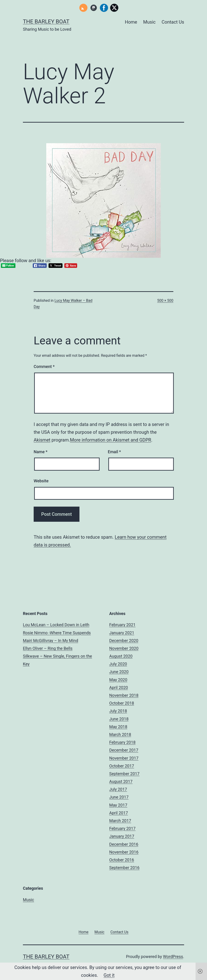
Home (131, 22)
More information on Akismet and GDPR (111, 440)
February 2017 (122, 828)
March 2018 (120, 734)
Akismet (42, 440)
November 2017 (124, 758)
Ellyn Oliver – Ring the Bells (48, 648)
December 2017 (124, 750)
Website (41, 481)
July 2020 (118, 664)
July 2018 (118, 711)
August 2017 (121, 781)
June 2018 (119, 719)
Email (114, 452)
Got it (109, 975)
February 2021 (122, 625)
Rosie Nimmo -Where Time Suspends (57, 633)
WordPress (173, 957)
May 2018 (118, 727)
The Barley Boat (46, 22)
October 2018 (122, 703)
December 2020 (124, 641)
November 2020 (124, 648)
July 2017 (118, 789)
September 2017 (124, 774)
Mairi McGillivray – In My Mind (50, 641)
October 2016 (122, 860)
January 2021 (122, 633)
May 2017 (118, 805)
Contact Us (173, 22)
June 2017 (119, 797)
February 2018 (122, 742)
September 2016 (124, 868)
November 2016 (124, 852)
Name (41, 452)
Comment (44, 366)
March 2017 (120, 821)
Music (149, 22)
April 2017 (119, 813)
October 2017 (122, 766)
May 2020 (118, 680)
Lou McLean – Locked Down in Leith (56, 625)
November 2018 (124, 695)
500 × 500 (165, 301)
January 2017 (122, 836)
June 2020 (119, 672)
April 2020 (119, 688)
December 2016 (124, 844)
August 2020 (121, 656)
